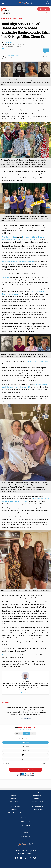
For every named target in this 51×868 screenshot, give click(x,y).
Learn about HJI (44, 13)
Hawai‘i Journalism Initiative (14, 812)
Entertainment (37, 796)
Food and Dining (37, 804)
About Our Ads (30, 854)
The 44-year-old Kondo (10, 237)
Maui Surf (14, 798)
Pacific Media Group (30, 850)
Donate (43, 9)
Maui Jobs (14, 809)
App (25, 829)
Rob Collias (8, 42)
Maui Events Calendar (37, 807)
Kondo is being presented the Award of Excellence (18, 262)
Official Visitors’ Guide (37, 809)
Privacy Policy (21, 854)
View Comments (26, 718)
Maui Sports (37, 798)
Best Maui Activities (37, 801)
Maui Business (37, 793)
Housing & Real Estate (14, 807)
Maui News (14, 793)
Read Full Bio (25, 693)
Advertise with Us (25, 825)
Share (4, 49)
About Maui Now (25, 818)
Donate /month (26, 770)
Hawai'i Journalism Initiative (12, 19)
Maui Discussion (14, 804)
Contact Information (25, 822)
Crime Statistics (14, 801)
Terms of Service (25, 836)
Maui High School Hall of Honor (38, 361)
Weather (14, 796)
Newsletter (25, 833)
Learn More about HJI (25, 729)
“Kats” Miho (6, 277)
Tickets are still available (10, 655)
